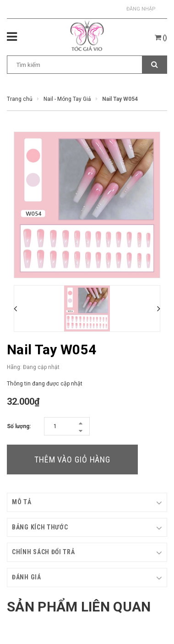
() (161, 38)
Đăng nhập (141, 9)
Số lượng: (19, 426)
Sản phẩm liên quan (79, 607)
